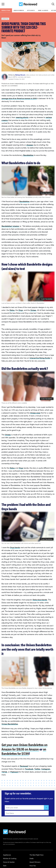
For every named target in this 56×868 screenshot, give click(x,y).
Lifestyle (5, 19)
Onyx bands (15, 547)
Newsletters (6, 10)
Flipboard (14, 772)
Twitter (37, 769)
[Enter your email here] (24, 808)
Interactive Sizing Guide (40, 358)
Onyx (21, 310)
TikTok (4, 772)
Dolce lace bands (40, 600)
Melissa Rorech (20, 75)
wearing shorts (22, 117)
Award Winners (19, 10)
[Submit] (46, 808)
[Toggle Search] (53, 4)
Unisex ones (35, 413)
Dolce (12, 310)
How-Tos (33, 866)
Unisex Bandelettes (10, 724)
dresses (30, 145)
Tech (5, 866)
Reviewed (24, 766)
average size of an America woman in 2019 (19, 98)
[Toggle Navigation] (3, 4)
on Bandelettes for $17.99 (24, 751)
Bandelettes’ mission (10, 226)
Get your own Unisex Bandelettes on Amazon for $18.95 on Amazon (24, 747)
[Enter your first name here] (27, 813)
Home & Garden (43, 10)
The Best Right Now (37, 855)
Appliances (31, 10)
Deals (32, 858)
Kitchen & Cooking (10, 858)
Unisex (33, 310)
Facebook (29, 769)
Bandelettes (28, 155)
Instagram (46, 769)
